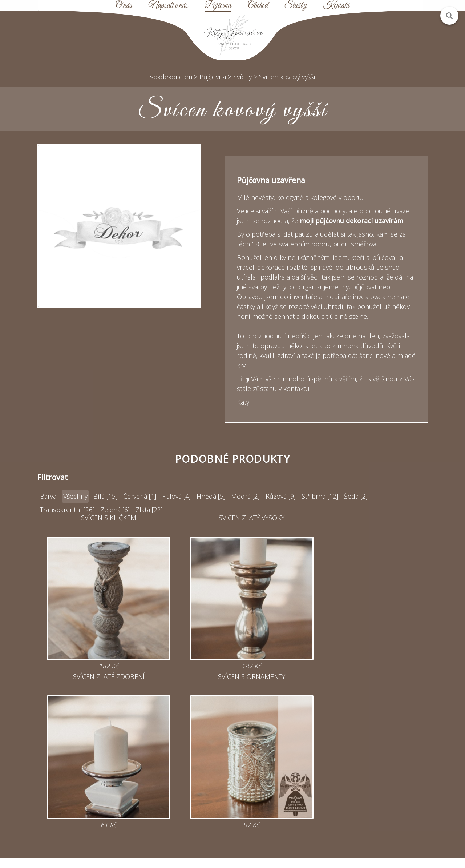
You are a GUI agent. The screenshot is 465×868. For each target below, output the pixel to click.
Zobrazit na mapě (80, 820)
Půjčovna (218, 6)
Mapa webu (283, 781)
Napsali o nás (168, 6)
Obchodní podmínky (284, 794)
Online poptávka (182, 781)
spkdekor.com (171, 77)
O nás (124, 6)
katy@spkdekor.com (182, 768)
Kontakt (336, 6)
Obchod (258, 6)
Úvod (283, 755)
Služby (296, 6)
